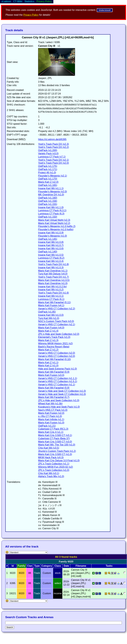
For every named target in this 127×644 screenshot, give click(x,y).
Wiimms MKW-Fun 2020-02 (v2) (55, 467)
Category (47, 566)
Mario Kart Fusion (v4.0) (51, 328)
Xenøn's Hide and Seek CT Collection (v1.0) (62, 391)
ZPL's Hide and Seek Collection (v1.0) (59, 400)
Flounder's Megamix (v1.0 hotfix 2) (57, 226)
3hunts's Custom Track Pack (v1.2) (57, 451)
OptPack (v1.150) (48, 217)
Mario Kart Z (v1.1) (48, 362)
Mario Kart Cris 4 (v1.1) (51, 432)
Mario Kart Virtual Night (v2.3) (54, 220)
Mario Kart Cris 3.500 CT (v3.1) (55, 435)
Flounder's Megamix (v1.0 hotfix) (56, 229)
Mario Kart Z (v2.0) (48, 182)
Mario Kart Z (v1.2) (48, 350)
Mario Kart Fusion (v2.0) (51, 413)
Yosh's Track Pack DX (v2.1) (54, 160)
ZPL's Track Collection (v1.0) (54, 470)
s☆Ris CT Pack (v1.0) (50, 416)
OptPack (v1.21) (47, 426)
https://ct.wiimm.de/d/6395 (52, 139)
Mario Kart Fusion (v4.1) (51, 305)
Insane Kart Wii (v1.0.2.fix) (52, 287)
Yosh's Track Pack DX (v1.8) (54, 264)
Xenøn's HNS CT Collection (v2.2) (57, 309)
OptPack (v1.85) (47, 312)
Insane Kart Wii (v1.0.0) (51, 315)
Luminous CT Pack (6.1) (51, 299)
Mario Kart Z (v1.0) (48, 366)
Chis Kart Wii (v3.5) (49, 448)
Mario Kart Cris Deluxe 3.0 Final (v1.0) (59, 461)
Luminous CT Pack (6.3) (51, 214)
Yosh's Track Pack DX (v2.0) (54, 163)
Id (13, 566)
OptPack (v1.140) (48, 252)
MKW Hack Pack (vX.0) (51, 457)
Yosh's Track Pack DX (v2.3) (54, 144)
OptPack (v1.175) (48, 166)
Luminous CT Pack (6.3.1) (52, 210)
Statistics (29, 1)
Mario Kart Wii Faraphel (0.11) (54, 302)
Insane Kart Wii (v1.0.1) (51, 296)
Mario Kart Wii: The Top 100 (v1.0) (57, 445)
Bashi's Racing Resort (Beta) (54, 347)
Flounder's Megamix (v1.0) (53, 236)
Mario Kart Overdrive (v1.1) (53, 271)
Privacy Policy (31, 15)
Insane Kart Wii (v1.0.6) (51, 248)
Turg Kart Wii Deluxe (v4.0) (53, 274)
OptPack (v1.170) (48, 179)
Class (58, 566)
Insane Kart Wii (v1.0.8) (51, 242)
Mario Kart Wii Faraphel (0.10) (54, 359)
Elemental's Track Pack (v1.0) (54, 337)
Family (22, 566)
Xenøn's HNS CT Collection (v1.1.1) (58, 378)
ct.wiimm (6, 1)
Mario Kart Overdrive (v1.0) (53, 283)
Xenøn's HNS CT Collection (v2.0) (57, 353)
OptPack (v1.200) (48, 150)
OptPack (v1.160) (48, 198)
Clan (30, 566)
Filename (81, 566)
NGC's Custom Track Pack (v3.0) (56, 321)
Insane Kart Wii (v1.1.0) (51, 207)
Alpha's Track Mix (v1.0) (51, 476)
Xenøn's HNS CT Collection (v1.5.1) (58, 381)
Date (66, 566)
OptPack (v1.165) (48, 185)
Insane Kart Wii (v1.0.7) (51, 245)
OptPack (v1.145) (48, 239)
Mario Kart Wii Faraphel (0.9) (54, 372)
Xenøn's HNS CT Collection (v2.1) (57, 324)
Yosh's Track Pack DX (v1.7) (54, 277)
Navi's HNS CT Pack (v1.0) (53, 410)
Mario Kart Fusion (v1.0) (51, 423)
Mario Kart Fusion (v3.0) (51, 375)
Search (10, 627)
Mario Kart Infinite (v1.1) (51, 419)
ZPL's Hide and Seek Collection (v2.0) (59, 334)
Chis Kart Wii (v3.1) (49, 473)
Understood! (105, 10)
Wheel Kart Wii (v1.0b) (50, 404)
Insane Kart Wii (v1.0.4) (51, 261)
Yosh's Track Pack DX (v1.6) (54, 293)
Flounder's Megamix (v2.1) (53, 176)
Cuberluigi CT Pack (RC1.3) (53, 429)
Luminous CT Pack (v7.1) (52, 157)
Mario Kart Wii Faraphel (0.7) (54, 397)
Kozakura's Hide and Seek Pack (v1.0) (59, 407)
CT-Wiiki (18, 1)
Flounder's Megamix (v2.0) (53, 192)
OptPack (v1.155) (48, 204)
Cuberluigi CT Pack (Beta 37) (54, 438)
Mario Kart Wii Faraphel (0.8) (54, 388)
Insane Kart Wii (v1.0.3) (51, 268)
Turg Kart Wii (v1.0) (49, 318)
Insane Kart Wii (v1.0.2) (51, 290)
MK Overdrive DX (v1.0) (51, 195)
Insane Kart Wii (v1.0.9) (51, 233)
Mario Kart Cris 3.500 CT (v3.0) (55, 442)
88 (30, 573)
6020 (22, 573)
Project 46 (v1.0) (47, 173)
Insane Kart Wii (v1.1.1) (51, 188)
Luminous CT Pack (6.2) (51, 258)
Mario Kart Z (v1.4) (48, 331)
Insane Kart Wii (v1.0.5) (51, 255)
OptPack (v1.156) (48, 201)
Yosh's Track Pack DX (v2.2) (54, 147)
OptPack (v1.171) (48, 169)
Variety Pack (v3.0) (48, 154)
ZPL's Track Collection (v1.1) (54, 464)
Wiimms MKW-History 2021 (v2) (55, 343)
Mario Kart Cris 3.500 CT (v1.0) (55, 454)
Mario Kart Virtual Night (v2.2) (54, 223)
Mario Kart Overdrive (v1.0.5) (54, 280)
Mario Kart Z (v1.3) (48, 340)
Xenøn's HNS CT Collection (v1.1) (57, 385)
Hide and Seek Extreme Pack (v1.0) (57, 369)
